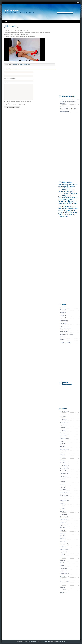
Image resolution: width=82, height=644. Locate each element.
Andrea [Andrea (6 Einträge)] (75, 184)
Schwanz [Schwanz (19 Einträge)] (68, 212)
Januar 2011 (63, 571)
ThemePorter (33, 641)
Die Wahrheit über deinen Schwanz (69, 109)
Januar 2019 (63, 428)
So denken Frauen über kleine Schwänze (68, 103)
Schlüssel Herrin (64, 331)
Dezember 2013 (64, 493)
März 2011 (63, 566)
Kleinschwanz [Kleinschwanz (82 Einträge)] (68, 201)
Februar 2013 (64, 511)
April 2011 (63, 563)
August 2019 (63, 425)
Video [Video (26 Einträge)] (61, 214)
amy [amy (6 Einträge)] (71, 184)
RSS (78, 3)
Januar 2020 (63, 419)
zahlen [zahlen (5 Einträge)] (66, 216)
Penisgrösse (63, 323)
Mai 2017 (62, 444)
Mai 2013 (62, 509)
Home (6, 21)
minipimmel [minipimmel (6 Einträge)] (62, 205)
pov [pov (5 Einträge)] (69, 210)
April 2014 (63, 487)
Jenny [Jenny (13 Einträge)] (64, 196)
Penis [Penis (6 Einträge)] (74, 207)
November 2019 (64, 422)
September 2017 (64, 438)
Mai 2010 (62, 587)
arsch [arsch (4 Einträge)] (60, 186)
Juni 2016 (63, 457)
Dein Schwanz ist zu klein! (67, 106)
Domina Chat (63, 310)
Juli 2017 (62, 441)
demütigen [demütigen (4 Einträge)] (61, 188)
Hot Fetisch (63, 315)
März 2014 (63, 490)
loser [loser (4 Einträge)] (66, 203)
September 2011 (64, 549)
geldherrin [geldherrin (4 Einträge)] (61, 194)
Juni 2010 (63, 584)
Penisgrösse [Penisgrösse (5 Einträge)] (71, 209)
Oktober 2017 (64, 436)
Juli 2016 (62, 455)
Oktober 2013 (64, 498)
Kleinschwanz (12, 10)
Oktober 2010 (64, 579)
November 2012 (64, 520)
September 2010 (64, 582)
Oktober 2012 (64, 522)
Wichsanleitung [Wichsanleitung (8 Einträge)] (69, 214)
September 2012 (64, 525)
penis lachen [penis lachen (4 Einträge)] (64, 210)
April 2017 (63, 447)
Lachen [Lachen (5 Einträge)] (60, 203)
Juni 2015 (63, 479)
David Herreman (45, 641)
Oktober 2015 (64, 471)
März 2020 (63, 417)
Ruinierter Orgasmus (66, 329)
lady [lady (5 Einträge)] (64, 203)
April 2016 (63, 463)
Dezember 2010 (64, 574)
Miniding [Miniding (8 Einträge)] (74, 203)
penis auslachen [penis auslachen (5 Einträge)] (63, 209)
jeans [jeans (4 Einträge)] (60, 196)
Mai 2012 (62, 533)
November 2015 (64, 468)
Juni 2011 (63, 557)
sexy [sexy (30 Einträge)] (75, 212)
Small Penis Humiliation (66, 334)
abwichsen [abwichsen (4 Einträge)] (61, 184)
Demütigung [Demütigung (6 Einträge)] (67, 188)
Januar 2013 (63, 514)
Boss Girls (63, 307)
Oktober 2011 (64, 547)
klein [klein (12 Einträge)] (70, 198)
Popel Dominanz (64, 326)
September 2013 (64, 501)
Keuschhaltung (64, 321)
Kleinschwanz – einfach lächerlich (69, 99)
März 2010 (63, 590)
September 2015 (64, 474)
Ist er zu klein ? (13, 26)
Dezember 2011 (64, 541)
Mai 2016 (62, 460)
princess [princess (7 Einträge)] (73, 210)
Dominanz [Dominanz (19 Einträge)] (63, 190)
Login (75, 3)
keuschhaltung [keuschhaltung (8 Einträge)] (63, 198)
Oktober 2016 (64, 452)
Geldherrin (63, 312)
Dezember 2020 (64, 411)
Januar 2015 (63, 482)
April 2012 (63, 536)
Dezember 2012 (64, 517)
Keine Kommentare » (25, 65)
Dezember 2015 (64, 465)
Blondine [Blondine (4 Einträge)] (73, 186)
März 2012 (63, 538)
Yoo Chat (62, 337)
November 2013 (64, 495)
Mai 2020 (62, 414)
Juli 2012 (62, 530)
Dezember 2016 (64, 449)
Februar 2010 (64, 592)
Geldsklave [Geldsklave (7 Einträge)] (67, 194)
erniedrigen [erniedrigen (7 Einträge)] (71, 190)
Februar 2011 (64, 568)
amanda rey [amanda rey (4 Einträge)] (67, 184)
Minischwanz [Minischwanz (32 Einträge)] (65, 207)
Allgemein (15, 65)
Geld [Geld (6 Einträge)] (73, 192)
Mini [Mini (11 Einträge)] (70, 203)
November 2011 (64, 544)
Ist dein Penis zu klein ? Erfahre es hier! (15, 62)
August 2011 (63, 552)
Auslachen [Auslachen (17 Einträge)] (66, 186)
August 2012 (63, 528)
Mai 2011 (62, 560)
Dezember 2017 (64, 433)
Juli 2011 (62, 555)
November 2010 (64, 576)
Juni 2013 (63, 506)
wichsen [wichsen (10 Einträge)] (61, 216)
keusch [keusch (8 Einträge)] (69, 196)
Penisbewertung (64, 111)
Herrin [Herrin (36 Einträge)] (74, 194)
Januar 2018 (63, 430)
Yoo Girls (62, 340)
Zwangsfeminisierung (66, 342)
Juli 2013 (62, 503)
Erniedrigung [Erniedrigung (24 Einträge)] (65, 192)
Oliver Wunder (62, 641)
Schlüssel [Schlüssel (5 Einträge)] (61, 213)
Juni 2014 (63, 484)
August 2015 (63, 476)
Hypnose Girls (64, 318)
